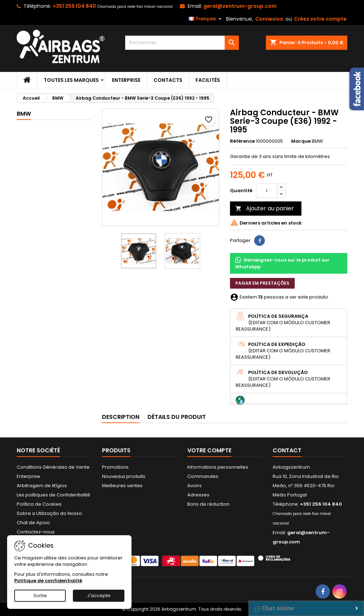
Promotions (115, 467)
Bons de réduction (208, 504)
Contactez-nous (36, 532)
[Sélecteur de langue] (206, 19)
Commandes (203, 476)
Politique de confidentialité (48, 581)
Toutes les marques (71, 80)
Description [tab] (121, 417)
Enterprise (126, 80)
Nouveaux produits (124, 476)
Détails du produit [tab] (177, 417)
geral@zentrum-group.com (240, 6)
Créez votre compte (320, 19)
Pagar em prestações (262, 283)
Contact (287, 450)
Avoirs (194, 486)
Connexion (269, 19)
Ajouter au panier (265, 208)
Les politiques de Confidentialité (53, 495)
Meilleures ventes (122, 486)
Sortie (40, 596)
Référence (242, 141)
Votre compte (209, 450)
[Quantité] (267, 191)
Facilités (208, 80)
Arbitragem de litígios (42, 486)
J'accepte (99, 596)
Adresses (198, 495)
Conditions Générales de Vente (53, 467)
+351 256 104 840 (74, 6)
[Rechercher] (182, 43)
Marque (301, 141)
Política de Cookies (39, 504)
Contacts (168, 80)
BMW (24, 114)
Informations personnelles (218, 467)
